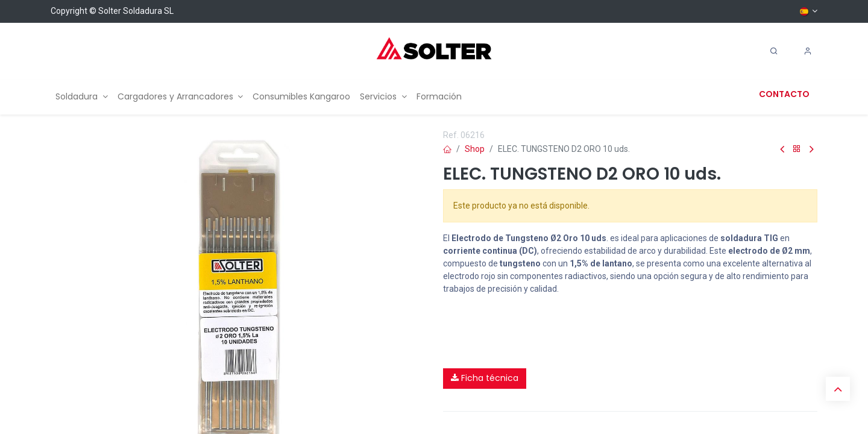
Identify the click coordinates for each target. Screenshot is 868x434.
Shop (475, 149)
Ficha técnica (485, 378)
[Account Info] (808, 51)
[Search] (774, 51)
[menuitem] (82, 97)
